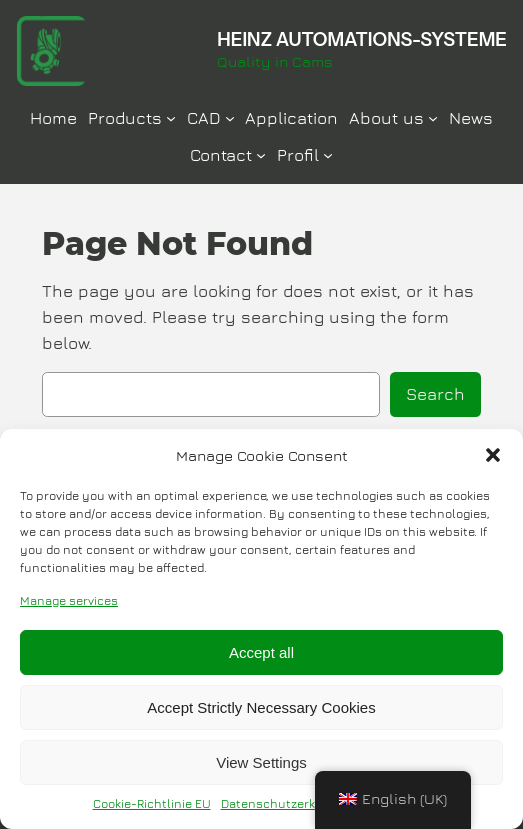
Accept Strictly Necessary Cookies (261, 707)
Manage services (69, 600)
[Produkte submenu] (171, 118)
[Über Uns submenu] (433, 118)
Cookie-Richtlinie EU (152, 803)
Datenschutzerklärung (287, 803)
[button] (493, 455)
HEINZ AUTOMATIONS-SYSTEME (362, 39)
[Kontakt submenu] (261, 155)
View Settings (261, 762)
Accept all (261, 652)
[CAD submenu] (230, 118)
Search (435, 394)
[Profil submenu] (328, 155)
